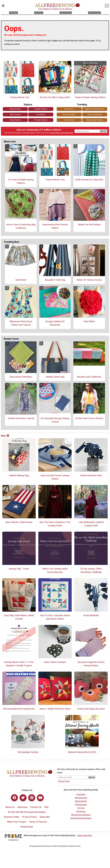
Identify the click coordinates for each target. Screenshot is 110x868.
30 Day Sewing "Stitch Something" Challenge (91, 570)
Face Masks (41, 115)
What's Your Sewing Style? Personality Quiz (55, 570)
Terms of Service (38, 822)
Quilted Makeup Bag (19, 475)
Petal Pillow (89, 321)
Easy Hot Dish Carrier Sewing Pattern (55, 477)
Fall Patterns (69, 109)
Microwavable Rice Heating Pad (19, 709)
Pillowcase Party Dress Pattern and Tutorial (21, 323)
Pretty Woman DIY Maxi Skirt (89, 180)
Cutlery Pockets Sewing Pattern (90, 97)
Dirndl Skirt (21, 280)
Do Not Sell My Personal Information (27, 812)
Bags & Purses (15, 109)
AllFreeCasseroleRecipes (81, 818)
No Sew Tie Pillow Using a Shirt (55, 97)
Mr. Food (81, 808)
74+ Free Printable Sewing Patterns (21, 181)
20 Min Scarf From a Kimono (89, 418)
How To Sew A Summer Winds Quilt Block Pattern (55, 617)
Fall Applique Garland (28, 752)
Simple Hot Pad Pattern (89, 225)
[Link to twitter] (23, 798)
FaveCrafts (81, 794)
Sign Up (103, 131)
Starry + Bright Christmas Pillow (55, 709)
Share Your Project (17, 822)
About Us (10, 807)
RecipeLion (81, 811)
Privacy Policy (55, 133)
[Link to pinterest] (32, 798)
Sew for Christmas (95, 115)
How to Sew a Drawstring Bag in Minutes (21, 226)
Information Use (67, 133)
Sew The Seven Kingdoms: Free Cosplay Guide (55, 524)
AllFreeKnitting (81, 801)
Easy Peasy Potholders (21, 377)
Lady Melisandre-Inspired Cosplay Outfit (91, 524)
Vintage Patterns (41, 109)
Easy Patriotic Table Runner (19, 522)
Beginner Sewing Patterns (95, 109)
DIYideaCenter (81, 805)
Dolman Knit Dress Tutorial (21, 418)
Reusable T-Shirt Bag (55, 280)
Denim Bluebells (91, 615)
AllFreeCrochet (81, 798)
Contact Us (36, 807)
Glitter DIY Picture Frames (89, 280)
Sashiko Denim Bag (55, 377)
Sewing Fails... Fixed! (19, 569)
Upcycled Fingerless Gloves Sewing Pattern (91, 664)
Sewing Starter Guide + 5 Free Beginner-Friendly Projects (19, 664)
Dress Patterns (15, 120)
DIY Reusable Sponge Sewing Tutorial (55, 420)
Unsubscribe (27, 827)
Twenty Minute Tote (20, 97)
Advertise (22, 807)
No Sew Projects (69, 115)
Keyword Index (12, 817)
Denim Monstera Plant (91, 475)
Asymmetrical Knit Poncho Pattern (55, 226)
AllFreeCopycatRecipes (81, 815)
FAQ (46, 807)
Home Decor (69, 120)
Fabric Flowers (15, 115)
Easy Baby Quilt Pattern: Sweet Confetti (19, 617)
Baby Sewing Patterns (95, 120)
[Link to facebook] (14, 798)
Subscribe (45, 817)
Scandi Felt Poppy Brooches (91, 709)
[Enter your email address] (73, 777)
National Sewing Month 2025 (82, 752)
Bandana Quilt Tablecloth (89, 377)
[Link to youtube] (40, 798)
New (5, 436)
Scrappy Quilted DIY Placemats (55, 323)
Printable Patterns (41, 120)
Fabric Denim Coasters (55, 662)
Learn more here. (85, 835)
